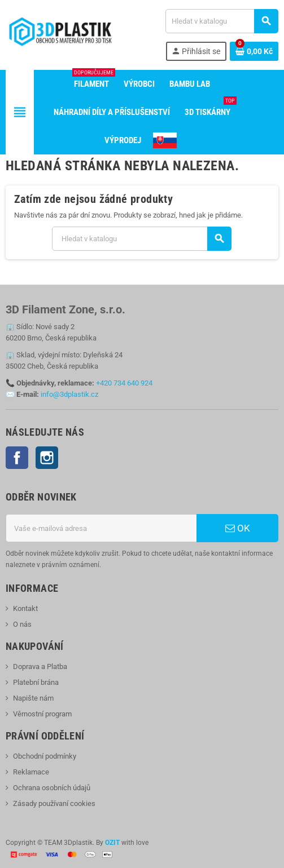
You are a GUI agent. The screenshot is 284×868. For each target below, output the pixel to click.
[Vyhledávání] (222, 21)
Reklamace (31, 772)
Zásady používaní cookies (54, 803)
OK (238, 528)
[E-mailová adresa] (101, 528)
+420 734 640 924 (124, 383)
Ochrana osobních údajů (52, 788)
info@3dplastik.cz (69, 394)
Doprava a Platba (40, 666)
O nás (22, 624)
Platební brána (36, 682)
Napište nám (33, 698)
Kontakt (25, 608)
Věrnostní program (42, 714)
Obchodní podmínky (45, 756)
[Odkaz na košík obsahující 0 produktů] (254, 51)
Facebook (17, 458)
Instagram (47, 458)
